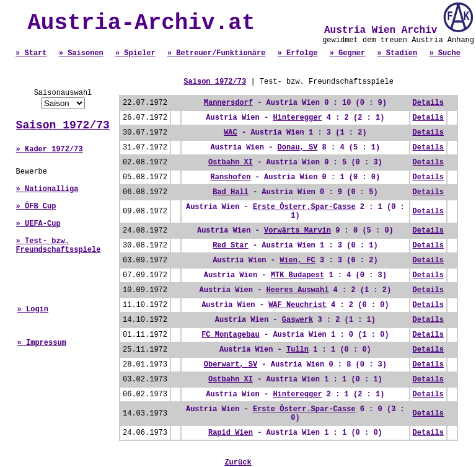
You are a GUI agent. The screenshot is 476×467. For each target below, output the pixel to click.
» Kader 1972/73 (50, 149)
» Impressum (42, 343)
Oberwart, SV (231, 365)
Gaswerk (297, 320)
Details (428, 103)
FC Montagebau (231, 335)
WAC (231, 133)
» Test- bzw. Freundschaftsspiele (59, 246)
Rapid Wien (231, 433)
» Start (31, 53)
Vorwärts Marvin (297, 231)
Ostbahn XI (231, 162)
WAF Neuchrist (297, 305)
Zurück (238, 463)
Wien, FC (297, 260)
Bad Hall (231, 192)
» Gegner (348, 53)
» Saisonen (81, 53)
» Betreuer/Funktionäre (216, 53)
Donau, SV (298, 148)
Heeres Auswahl (298, 290)
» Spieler (135, 53)
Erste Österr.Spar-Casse (304, 207)
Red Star (231, 246)
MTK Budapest (297, 275)
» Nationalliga (47, 189)
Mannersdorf (228, 103)
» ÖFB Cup (36, 207)
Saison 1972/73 (63, 125)
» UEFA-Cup (38, 224)
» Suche (444, 53)
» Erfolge (298, 53)
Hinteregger (297, 118)
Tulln (297, 350)
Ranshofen (231, 177)
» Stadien (397, 53)
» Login (33, 309)
